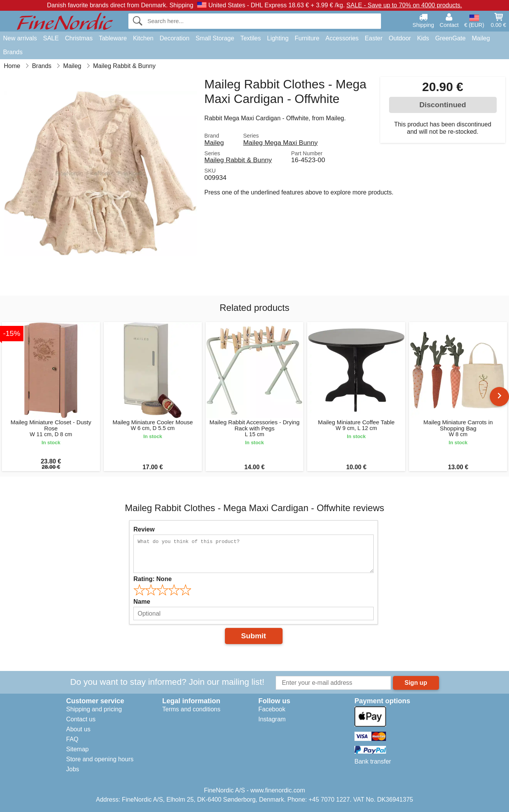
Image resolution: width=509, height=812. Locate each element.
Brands (13, 52)
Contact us (81, 719)
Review (144, 529)
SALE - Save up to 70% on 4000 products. (404, 5)
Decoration (174, 38)
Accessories (342, 38)
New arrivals (20, 38)
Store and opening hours (100, 759)
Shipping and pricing (94, 709)
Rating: (153, 579)
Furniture (307, 38)
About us (78, 729)
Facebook (272, 709)
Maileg (481, 38)
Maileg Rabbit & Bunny (238, 160)
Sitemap (77, 749)
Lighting (278, 38)
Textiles (250, 38)
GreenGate (450, 38)
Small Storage (215, 38)
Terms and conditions (191, 709)
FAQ (72, 739)
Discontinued (443, 105)
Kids (423, 38)
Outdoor (400, 38)
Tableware (113, 38)
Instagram (272, 719)
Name (142, 602)
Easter (374, 38)
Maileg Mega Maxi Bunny (280, 143)
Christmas (79, 38)
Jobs (73, 769)
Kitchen (143, 38)
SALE (51, 38)
